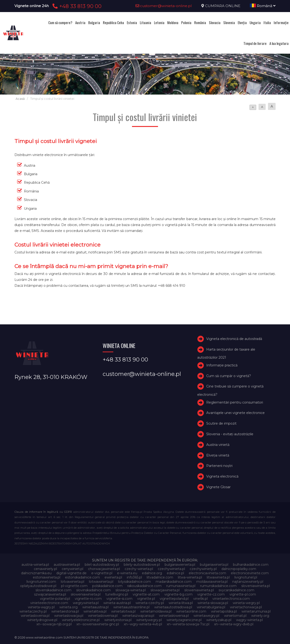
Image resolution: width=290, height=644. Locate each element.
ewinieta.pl (113, 577)
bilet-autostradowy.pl (102, 565)
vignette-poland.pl (55, 599)
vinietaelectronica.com (231, 599)
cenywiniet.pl (72, 569)
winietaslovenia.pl (35, 616)
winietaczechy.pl (33, 611)
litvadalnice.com (160, 577)
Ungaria (255, 22)
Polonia (186, 22)
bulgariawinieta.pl (214, 565)
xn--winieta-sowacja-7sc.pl (188, 624)
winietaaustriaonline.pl (131, 607)
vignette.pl (146, 599)
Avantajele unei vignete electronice (235, 413)
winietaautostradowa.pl (173, 607)
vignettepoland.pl (174, 599)
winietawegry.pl (206, 616)
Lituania (145, 22)
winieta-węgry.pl (41, 607)
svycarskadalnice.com (236, 590)
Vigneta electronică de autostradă (234, 339)
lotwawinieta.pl (101, 582)
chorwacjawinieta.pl (104, 569)
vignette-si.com (119, 599)
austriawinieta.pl (67, 565)
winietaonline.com (191, 611)
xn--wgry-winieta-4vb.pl (143, 624)
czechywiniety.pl (203, 569)
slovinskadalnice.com (93, 590)
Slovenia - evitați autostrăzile (230, 434)
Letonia (159, 22)
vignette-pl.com (243, 594)
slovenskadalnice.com (53, 590)
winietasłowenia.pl (174, 616)
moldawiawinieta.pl (212, 582)
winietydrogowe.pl (42, 620)
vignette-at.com (146, 594)
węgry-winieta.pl (249, 620)
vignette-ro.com (88, 599)
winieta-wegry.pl (246, 603)
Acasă (20, 99)
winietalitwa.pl (95, 611)
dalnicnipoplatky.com (239, 569)
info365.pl (134, 577)
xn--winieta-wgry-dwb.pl (234, 624)
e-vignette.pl (102, 573)
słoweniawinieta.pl (86, 594)
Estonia (132, 22)
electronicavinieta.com (207, 573)
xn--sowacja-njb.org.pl (54, 624)
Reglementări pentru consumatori (235, 402)
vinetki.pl (200, 599)
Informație (281, 22)
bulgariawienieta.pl (180, 565)
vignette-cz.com (211, 594)
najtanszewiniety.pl (248, 582)
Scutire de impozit (221, 423)
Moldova (173, 22)
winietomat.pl (235, 616)
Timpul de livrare (255, 43)
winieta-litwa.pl (181, 603)
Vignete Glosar (218, 487)
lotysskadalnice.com (134, 582)
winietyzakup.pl (219, 620)
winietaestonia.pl (65, 611)
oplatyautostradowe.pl (38, 586)
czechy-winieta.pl (139, 569)
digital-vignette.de (71, 573)
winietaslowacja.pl (69, 616)
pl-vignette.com (74, 586)
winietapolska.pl (224, 611)
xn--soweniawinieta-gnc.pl (98, 624)
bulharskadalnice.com (251, 565)
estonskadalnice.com (82, 577)
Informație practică (222, 365)
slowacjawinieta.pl (165, 590)
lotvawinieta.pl (72, 582)
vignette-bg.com (178, 594)
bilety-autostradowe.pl (142, 565)
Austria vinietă (218, 445)
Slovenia (229, 22)
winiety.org (260, 616)
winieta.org (68, 607)
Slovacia (215, 22)
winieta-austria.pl (117, 603)
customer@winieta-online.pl (164, 6)
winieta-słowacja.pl (213, 603)
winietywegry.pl (149, 620)
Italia (267, 22)
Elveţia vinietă (218, 455)
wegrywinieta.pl (86, 603)
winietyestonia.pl (118, 620)
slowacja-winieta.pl (131, 590)
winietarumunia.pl (256, 611)
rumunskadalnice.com (218, 586)
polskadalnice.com (107, 586)
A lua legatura (279, 43)
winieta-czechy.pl (150, 603)
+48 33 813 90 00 (76, 6)
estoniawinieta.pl (47, 577)
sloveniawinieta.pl (256, 586)
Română (263, 6)
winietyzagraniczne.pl (184, 620)
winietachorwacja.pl (246, 607)
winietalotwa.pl (123, 611)
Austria (80, 22)
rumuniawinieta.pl (181, 586)
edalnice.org (152, 573)
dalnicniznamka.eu (36, 573)
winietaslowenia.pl (103, 616)
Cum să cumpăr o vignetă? (229, 376)
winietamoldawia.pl (156, 611)
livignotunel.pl (246, 577)
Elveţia (242, 22)
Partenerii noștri (219, 466)
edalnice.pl (175, 573)
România (200, 22)
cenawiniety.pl (45, 569)
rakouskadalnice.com (144, 586)
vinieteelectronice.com (49, 603)
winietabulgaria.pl (211, 607)
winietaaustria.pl (95, 607)
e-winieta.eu (127, 573)
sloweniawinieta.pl (199, 590)
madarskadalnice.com (174, 582)
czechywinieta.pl (171, 569)
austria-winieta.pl (35, 565)
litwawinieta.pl (218, 577)
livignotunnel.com (41, 582)
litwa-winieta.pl (190, 577)
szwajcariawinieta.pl (50, 594)
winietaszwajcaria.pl (138, 616)
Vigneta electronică (222, 476)
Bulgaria (94, 22)
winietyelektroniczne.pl (81, 620)
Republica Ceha (113, 22)
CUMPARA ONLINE (223, 6)
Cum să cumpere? (60, 22)
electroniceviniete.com (250, 573)
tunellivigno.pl (117, 594)
